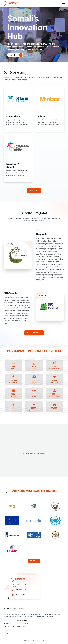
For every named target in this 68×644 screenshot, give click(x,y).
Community (7, 630)
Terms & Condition (23, 624)
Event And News (22, 621)
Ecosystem (7, 624)
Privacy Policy (22, 627)
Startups (6, 633)
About (5, 621)
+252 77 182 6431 (21, 594)
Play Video (16, 55)
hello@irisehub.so (21, 590)
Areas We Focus (9, 627)
